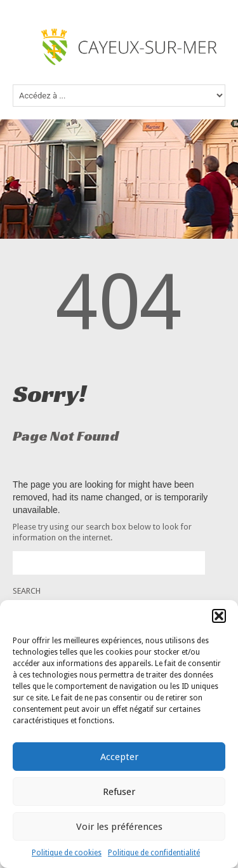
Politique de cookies (67, 853)
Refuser (119, 792)
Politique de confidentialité (154, 853)
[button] (219, 616)
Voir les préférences (119, 827)
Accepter (119, 757)
